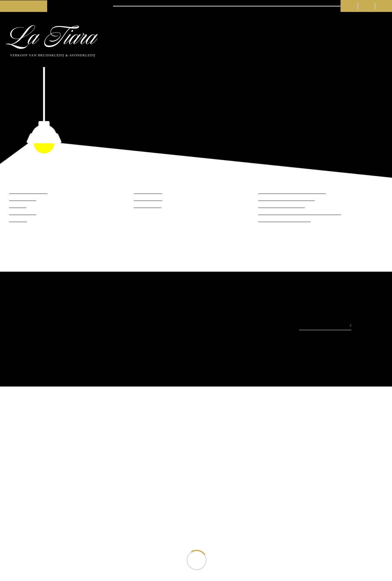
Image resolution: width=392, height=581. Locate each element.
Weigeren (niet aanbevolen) (247, 319)
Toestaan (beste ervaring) (144, 319)
